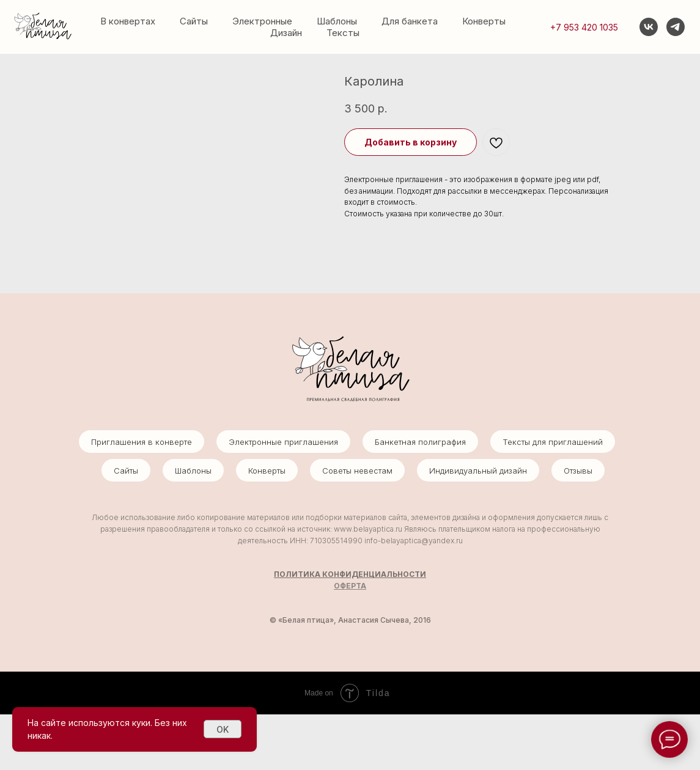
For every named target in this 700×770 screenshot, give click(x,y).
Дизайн (286, 33)
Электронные (262, 21)
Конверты (484, 21)
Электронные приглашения (283, 497)
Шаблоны (337, 21)
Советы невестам (357, 526)
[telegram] (676, 27)
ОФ (340, 641)
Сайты (194, 21)
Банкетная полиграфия (420, 497)
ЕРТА (356, 641)
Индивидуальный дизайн (478, 526)
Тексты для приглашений (553, 497)
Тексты (343, 33)
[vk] (649, 27)
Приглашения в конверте (142, 497)
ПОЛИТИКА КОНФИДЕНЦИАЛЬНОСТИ (350, 630)
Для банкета (410, 21)
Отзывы (578, 526)
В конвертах (128, 21)
